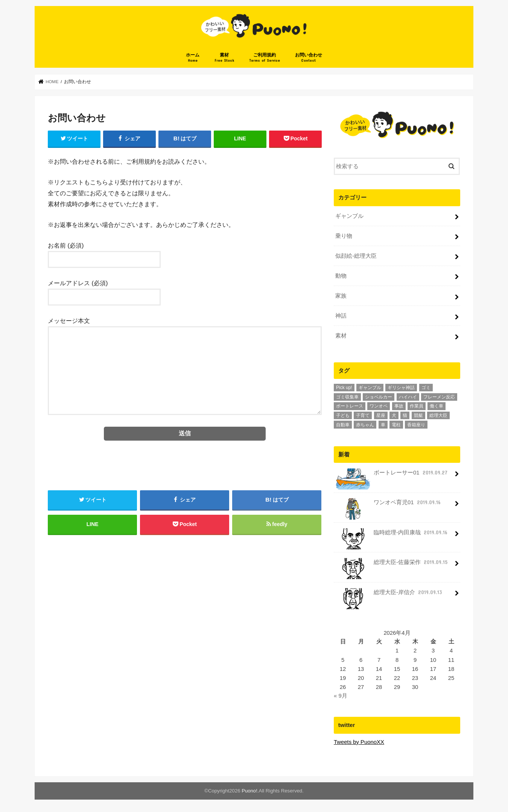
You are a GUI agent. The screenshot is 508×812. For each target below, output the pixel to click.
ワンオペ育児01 (389, 505)
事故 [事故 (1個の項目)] (399, 406)
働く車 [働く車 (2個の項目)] (437, 406)
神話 (341, 316)
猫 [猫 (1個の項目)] (405, 415)
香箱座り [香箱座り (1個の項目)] (416, 425)
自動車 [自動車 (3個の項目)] (343, 425)
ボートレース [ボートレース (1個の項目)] (350, 406)
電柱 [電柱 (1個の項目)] (396, 425)
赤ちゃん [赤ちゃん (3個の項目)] (365, 425)
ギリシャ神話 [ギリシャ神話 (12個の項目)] (401, 388)
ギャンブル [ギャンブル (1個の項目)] (370, 388)
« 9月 (341, 696)
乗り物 (344, 236)
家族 (341, 296)
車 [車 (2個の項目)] (383, 425)
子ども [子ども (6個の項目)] (343, 415)
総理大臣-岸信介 (389, 595)
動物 (341, 276)
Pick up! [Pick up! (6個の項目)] (344, 388)
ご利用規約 (265, 58)
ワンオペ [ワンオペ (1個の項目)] (379, 406)
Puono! (249, 791)
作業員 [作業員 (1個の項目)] (417, 406)
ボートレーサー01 (392, 475)
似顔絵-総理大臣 (356, 256)
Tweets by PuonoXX (359, 742)
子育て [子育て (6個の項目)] (363, 415)
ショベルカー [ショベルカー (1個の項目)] (379, 397)
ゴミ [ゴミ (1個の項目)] (426, 388)
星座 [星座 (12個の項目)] (381, 415)
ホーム (193, 58)
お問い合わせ (309, 58)
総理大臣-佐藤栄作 (392, 565)
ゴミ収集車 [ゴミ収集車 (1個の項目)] (347, 397)
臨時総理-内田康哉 (392, 535)
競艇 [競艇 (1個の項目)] (418, 415)
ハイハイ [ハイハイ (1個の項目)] (408, 397)
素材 (224, 58)
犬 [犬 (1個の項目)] (394, 415)
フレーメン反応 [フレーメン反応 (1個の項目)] (439, 397)
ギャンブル (349, 216)
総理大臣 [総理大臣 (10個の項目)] (438, 415)
